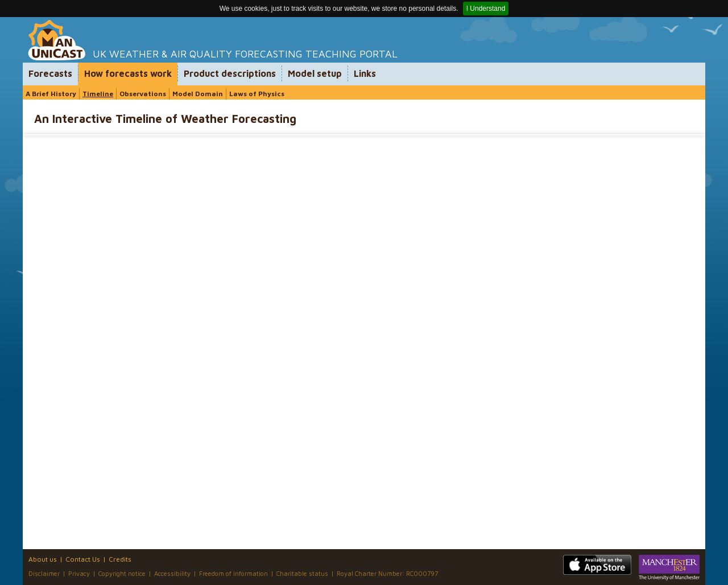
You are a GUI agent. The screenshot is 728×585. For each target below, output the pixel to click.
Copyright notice (122, 573)
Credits (120, 559)
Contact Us (83, 559)
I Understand (486, 9)
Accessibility (172, 573)
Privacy (79, 573)
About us (43, 559)
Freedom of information (233, 573)
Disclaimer (44, 573)
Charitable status (302, 573)
